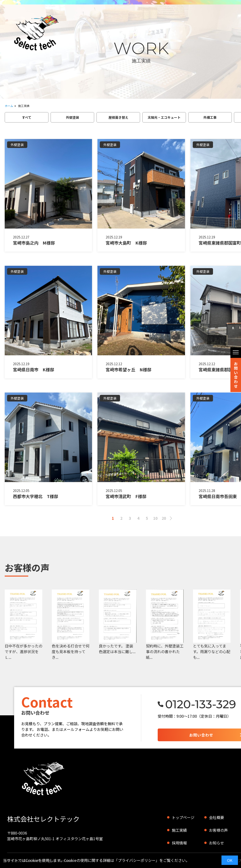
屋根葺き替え (118, 117)
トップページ (183, 817)
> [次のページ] (171, 518)
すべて (27, 117)
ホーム (9, 106)
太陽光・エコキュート (164, 117)
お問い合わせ (236, 375)
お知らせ (217, 843)
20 (164, 518)
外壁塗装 (72, 117)
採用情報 (179, 843)
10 (155, 518)
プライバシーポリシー (137, 860)
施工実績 (179, 830)
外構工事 (210, 117)
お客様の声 (218, 830)
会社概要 (217, 817)
